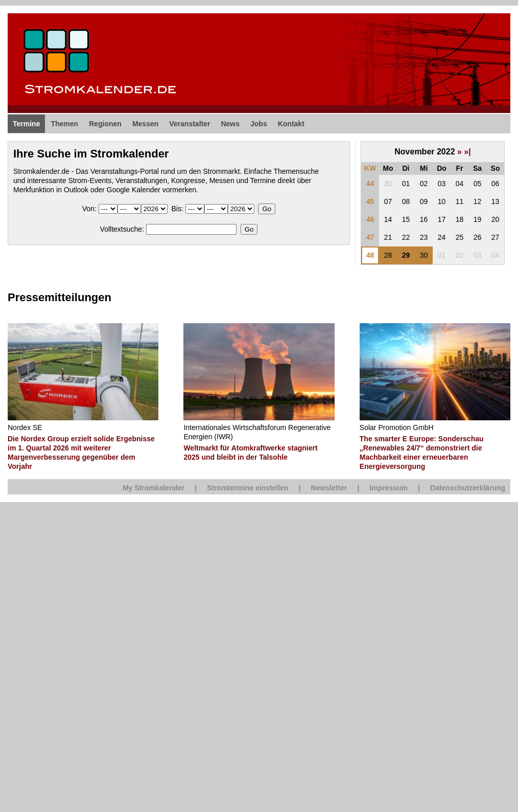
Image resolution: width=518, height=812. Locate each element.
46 (370, 219)
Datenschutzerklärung (468, 488)
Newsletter (329, 488)
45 (370, 201)
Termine (26, 124)
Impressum (389, 488)
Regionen (105, 124)
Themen (64, 124)
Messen (145, 124)
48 (370, 255)
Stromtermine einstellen (248, 488)
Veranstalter (190, 124)
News (230, 124)
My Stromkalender (154, 488)
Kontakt (291, 124)
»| (467, 152)
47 (370, 237)
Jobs (259, 124)
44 (370, 184)
